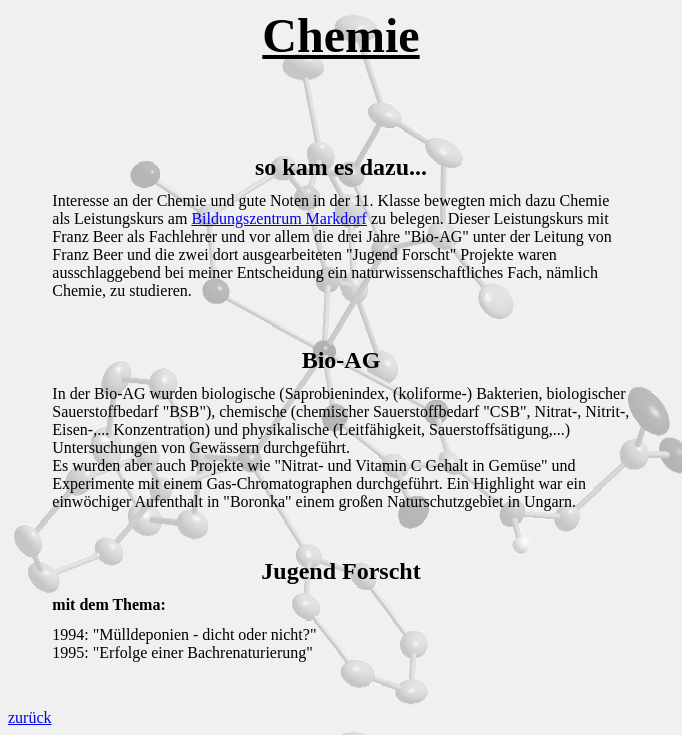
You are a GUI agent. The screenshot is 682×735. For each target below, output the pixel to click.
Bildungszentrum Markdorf (279, 218)
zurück (30, 717)
